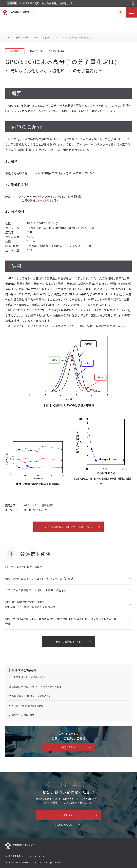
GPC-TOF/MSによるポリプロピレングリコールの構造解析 (39, 578)
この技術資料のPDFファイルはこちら (68, 527)
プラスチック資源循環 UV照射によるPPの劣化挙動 (36, 590)
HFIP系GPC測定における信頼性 (24, 567)
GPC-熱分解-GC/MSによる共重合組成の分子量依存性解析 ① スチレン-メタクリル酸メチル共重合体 (61, 621)
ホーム (8, 37)
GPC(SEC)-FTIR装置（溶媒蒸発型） (27, 706)
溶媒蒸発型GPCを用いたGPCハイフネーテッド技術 (35, 686)
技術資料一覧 (22, 37)
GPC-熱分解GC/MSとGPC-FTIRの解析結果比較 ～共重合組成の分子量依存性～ (32, 604)
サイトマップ (38, 856)
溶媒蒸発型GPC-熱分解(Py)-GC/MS (27, 677)
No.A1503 (45, 200)
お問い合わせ (69, 747)
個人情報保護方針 (16, 856)
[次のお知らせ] (133, 5)
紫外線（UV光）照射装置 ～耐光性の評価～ (31, 696)
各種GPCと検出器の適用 (22, 715)
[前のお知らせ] (133, 2)
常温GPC (47, 37)
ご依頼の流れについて (66, 825)
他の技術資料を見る (68, 642)
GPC (36, 37)
